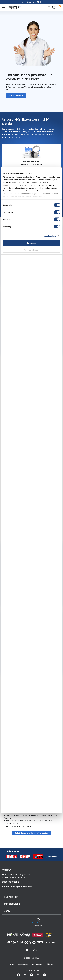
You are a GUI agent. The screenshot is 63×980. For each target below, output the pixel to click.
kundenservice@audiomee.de (17, 887)
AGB (12, 964)
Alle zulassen (31, 243)
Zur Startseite (16, 96)
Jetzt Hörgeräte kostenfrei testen (32, 833)
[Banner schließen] (61, 167)
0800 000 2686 (10, 882)
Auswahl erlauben (31, 250)
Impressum (37, 964)
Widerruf (49, 964)
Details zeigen (50, 236)
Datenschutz (23, 964)
